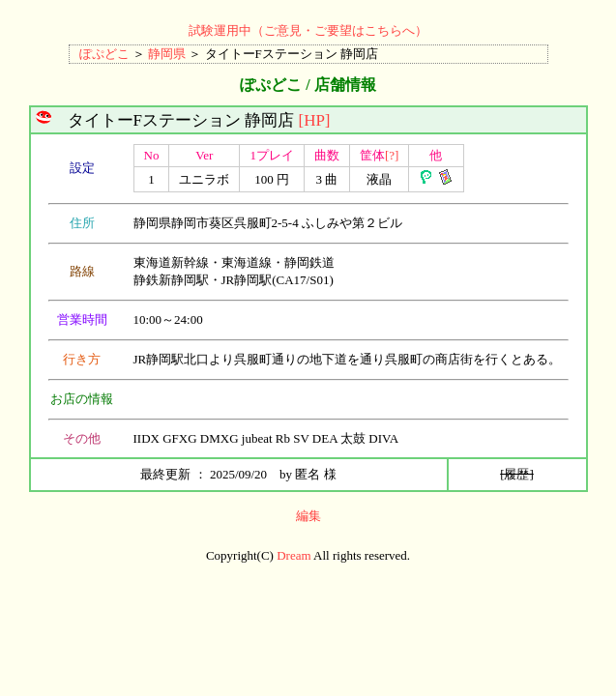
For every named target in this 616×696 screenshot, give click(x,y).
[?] (392, 155)
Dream (293, 555)
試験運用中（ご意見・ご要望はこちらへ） (308, 30)
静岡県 (167, 54)
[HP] (314, 120)
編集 (308, 516)
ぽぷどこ (104, 54)
